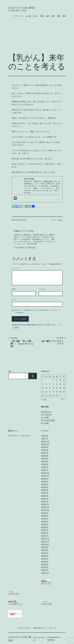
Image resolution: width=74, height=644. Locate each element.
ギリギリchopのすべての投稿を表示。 (25, 247)
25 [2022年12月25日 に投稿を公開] (64, 391)
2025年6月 (45, 456)
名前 (14, 289)
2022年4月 (45, 562)
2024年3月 (45, 496)
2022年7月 (45, 553)
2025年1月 (45, 470)
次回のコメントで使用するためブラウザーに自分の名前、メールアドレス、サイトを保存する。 (38, 311)
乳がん (36, 16)
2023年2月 (45, 533)
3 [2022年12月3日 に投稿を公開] (60, 380)
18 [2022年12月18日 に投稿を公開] (64, 388)
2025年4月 (45, 461)
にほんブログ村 (14, 594)
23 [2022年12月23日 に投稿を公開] (57, 391)
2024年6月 (45, 487)
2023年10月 (45, 510)
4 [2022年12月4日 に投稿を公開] (64, 380)
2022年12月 (45, 539)
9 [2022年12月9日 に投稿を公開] (57, 384)
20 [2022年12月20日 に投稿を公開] (46, 391)
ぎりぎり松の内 (46, 415)
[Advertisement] (37, 38)
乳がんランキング (46, 583)
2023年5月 (45, 524)
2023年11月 (45, 507)
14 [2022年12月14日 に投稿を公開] (50, 388)
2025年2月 (45, 467)
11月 (44, 399)
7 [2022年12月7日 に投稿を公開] (50, 384)
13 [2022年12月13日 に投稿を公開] (46, 388)
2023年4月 (45, 527)
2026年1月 (45, 439)
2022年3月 (45, 564)
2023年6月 (45, 521)
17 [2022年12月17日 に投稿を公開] (60, 388)
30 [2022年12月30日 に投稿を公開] (57, 395)
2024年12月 (45, 473)
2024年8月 (45, 481)
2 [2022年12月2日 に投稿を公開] (57, 380)
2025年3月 (45, 464)
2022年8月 (45, 550)
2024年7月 (45, 484)
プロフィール (19, 16)
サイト (14, 300)
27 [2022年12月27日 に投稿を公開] (46, 395)
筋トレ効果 (45, 423)
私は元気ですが (46, 412)
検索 (10, 371)
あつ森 (28, 16)
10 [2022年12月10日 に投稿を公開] (60, 384)
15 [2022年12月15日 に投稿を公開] (53, 388)
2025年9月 (45, 447)
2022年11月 (45, 542)
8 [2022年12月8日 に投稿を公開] (53, 384)
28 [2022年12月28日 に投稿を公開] (50, 395)
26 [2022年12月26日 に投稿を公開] (43, 395)
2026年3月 (45, 436)
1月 (64, 399)
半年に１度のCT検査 (48, 420)
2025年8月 (45, 450)
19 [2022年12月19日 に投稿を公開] (43, 391)
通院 (42, 16)
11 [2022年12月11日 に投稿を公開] (64, 384)
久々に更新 (45, 417)
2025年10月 (45, 444)
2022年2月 (45, 567)
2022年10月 (45, 544)
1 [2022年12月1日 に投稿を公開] (53, 380)
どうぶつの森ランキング (16, 604)
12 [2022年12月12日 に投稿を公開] (43, 388)
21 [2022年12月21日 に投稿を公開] (50, 391)
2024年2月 (45, 499)
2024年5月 (45, 490)
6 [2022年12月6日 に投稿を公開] (46, 384)
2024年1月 (45, 501)
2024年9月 (45, 479)
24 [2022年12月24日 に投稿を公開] (60, 391)
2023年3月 (45, 530)
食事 (53, 16)
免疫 (47, 16)
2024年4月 (45, 493)
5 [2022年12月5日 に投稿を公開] (43, 384)
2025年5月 (45, 459)
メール (42, 289)
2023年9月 (45, 513)
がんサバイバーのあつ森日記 (22, 8)
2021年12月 (45, 573)
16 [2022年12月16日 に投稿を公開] (57, 388)
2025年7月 (45, 453)
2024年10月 (45, 476)
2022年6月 (45, 556)
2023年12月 (45, 504)
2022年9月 (45, 547)
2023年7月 (45, 519)
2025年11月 (45, 441)
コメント (16, 268)
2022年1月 (45, 570)
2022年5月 (45, 559)
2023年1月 (45, 536)
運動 (64, 16)
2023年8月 (45, 516)
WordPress (51, 640)
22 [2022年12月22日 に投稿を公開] (53, 391)
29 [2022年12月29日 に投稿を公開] (53, 395)
